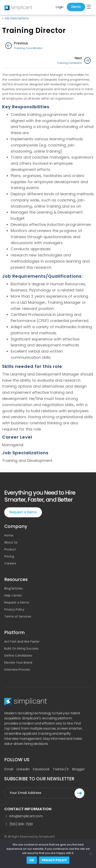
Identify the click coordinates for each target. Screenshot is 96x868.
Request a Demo (23, 512)
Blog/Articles (14, 588)
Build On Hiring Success (21, 649)
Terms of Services (18, 616)
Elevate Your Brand (18, 663)
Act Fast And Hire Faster (22, 642)
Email (9, 769)
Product (10, 549)
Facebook (41, 769)
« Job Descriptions (15, 18)
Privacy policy (54, 860)
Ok (32, 860)
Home (9, 535)
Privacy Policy (14, 609)
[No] (91, 854)
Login (60, 7)
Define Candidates (18, 656)
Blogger (78, 769)
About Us (11, 542)
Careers (10, 563)
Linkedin (23, 769)
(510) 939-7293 (19, 824)
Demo (76, 7)
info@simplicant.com (23, 816)
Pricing (9, 556)
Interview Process (17, 670)
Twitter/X (61, 769)
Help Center (13, 595)
